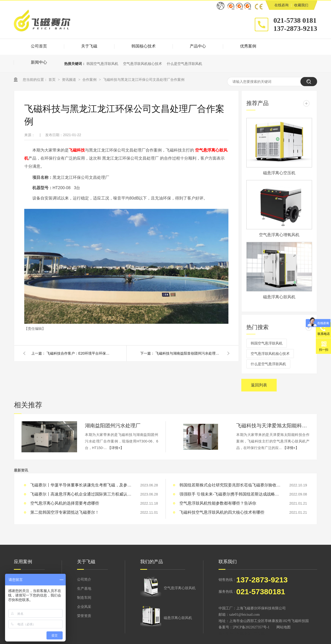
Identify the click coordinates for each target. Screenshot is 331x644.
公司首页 (39, 46)
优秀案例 (248, 46)
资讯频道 (69, 80)
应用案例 (23, 562)
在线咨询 (281, 5)
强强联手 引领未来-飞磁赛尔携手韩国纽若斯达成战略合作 (230, 494)
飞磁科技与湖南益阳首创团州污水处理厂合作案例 (188, 353)
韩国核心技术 (144, 46)
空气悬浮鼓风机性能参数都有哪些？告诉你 (218, 503)
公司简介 (84, 579)
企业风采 (84, 607)
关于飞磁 (89, 46)
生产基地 (84, 589)
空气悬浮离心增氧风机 (279, 235)
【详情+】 (116, 448)
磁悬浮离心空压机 (279, 173)
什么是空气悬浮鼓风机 (184, 64)
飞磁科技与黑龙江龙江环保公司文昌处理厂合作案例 (144, 80)
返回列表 (259, 385)
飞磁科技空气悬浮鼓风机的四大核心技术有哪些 (222, 512)
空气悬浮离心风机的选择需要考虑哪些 (65, 503)
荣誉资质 (84, 616)
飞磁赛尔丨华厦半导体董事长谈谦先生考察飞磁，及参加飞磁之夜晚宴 (81, 485)
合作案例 (90, 80)
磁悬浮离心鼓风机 (279, 297)
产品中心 (198, 46)
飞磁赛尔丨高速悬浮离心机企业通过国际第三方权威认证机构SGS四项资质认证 (81, 494)
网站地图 (283, 627)
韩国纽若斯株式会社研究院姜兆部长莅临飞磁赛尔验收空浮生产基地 (230, 485)
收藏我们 (301, 5)
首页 (53, 80)
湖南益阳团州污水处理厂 (113, 426)
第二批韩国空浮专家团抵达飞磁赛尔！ (65, 512)
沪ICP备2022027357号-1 (251, 627)
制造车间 (84, 598)
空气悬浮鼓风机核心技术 (143, 64)
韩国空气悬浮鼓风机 (102, 64)
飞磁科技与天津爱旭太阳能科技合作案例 (273, 426)
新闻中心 (39, 62)
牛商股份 (243, 634)
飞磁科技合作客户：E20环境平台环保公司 (79, 353)
